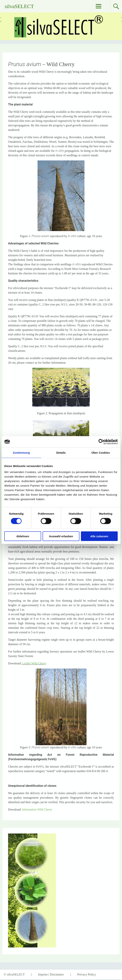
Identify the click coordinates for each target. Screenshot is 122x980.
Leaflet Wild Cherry (34, 663)
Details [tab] (61, 453)
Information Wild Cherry (37, 809)
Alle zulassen (99, 536)
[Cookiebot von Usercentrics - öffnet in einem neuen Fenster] (101, 442)
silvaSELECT (19, 6)
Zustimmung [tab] (21, 453)
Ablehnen (23, 536)
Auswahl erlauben (61, 536)
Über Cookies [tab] (101, 453)
